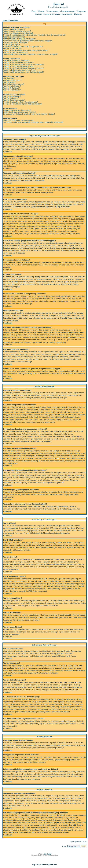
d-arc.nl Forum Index (11, 20)
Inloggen (78, 14)
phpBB (39, 856)
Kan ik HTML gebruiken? (12, 80)
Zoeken (41, 12)
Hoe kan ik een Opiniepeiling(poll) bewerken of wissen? (24, 68)
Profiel (38, 14)
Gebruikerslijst (52, 12)
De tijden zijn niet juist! (11, 45)
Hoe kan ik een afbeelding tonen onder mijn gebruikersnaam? (26, 50)
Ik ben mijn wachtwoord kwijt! (14, 37)
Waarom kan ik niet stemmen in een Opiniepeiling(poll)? (24, 72)
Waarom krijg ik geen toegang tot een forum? (20, 70)
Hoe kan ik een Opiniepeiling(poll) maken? (19, 66)
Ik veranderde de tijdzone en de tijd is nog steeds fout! (23, 47)
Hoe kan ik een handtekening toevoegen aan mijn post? (24, 64)
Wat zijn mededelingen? (12, 86)
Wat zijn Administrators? (12, 96)
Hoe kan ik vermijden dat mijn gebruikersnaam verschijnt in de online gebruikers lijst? (34, 35)
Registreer (81, 12)
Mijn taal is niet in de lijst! (12, 48)
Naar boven (8, 152)
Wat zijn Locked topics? (12, 90)
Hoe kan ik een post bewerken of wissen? (18, 62)
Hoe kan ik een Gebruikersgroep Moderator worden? (23, 104)
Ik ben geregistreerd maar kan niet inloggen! (19, 39)
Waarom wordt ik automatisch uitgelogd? (18, 33)
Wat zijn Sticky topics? (11, 88)
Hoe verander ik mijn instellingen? (16, 43)
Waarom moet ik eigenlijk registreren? (17, 31)
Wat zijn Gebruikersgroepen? (14, 100)
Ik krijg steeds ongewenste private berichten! (20, 112)
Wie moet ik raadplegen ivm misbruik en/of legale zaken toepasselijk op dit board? (33, 122)
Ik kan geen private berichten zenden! (17, 110)
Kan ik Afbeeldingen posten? (14, 84)
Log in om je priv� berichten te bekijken (58, 14)
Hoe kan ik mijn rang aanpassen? (16, 52)
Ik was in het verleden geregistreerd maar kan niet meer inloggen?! (28, 41)
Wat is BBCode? (9, 78)
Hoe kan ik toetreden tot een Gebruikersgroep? (20, 102)
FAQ (34, 12)
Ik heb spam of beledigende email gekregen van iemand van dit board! (29, 114)
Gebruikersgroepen (67, 12)
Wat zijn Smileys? (10, 82)
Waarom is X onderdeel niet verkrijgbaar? (18, 120)
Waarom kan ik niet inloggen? (14, 29)
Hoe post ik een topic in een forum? (16, 61)
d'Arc (45, 854)
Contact (49, 854)
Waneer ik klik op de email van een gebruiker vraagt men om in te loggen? (30, 54)
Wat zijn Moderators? (11, 98)
